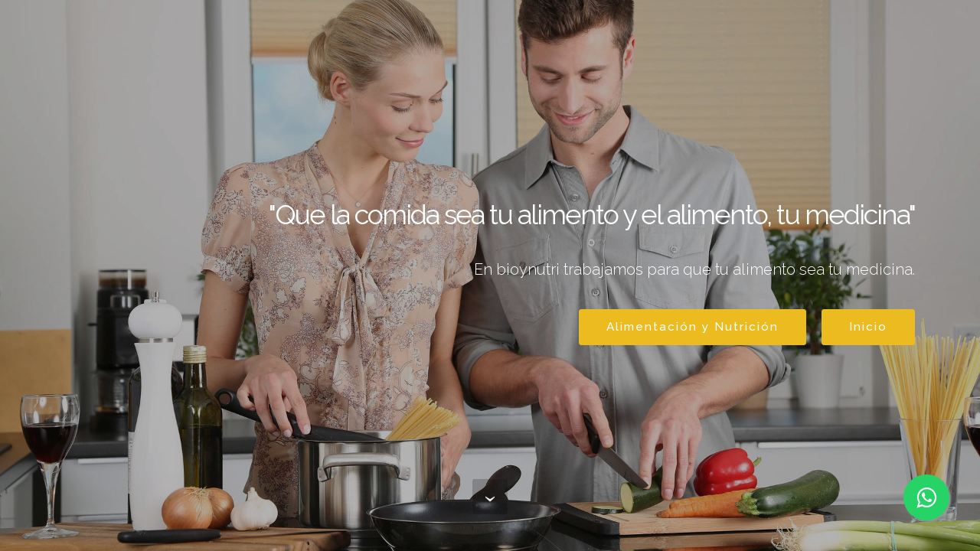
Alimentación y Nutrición (693, 326)
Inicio (868, 326)
